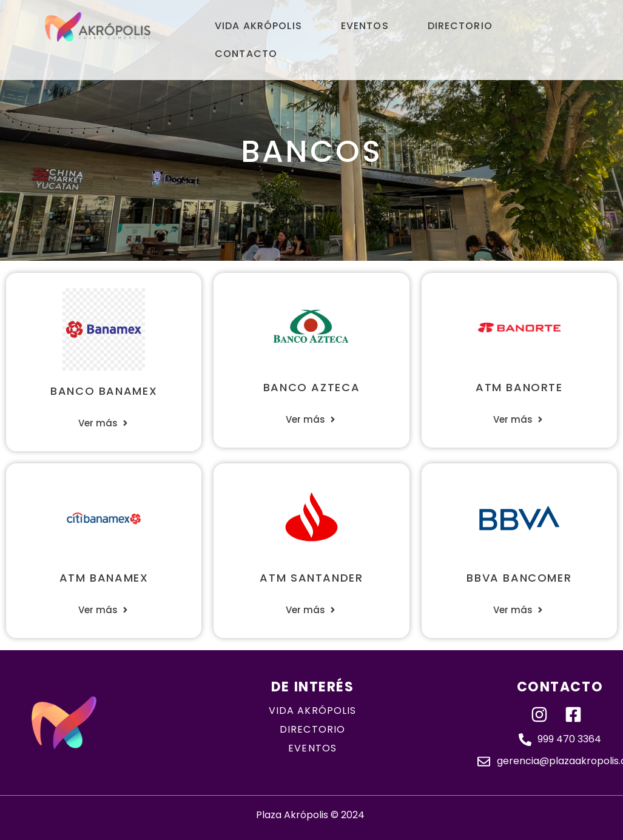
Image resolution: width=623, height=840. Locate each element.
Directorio (460, 26)
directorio (312, 729)
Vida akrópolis (313, 711)
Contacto (246, 54)
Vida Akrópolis (258, 26)
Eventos (365, 26)
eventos (312, 748)
